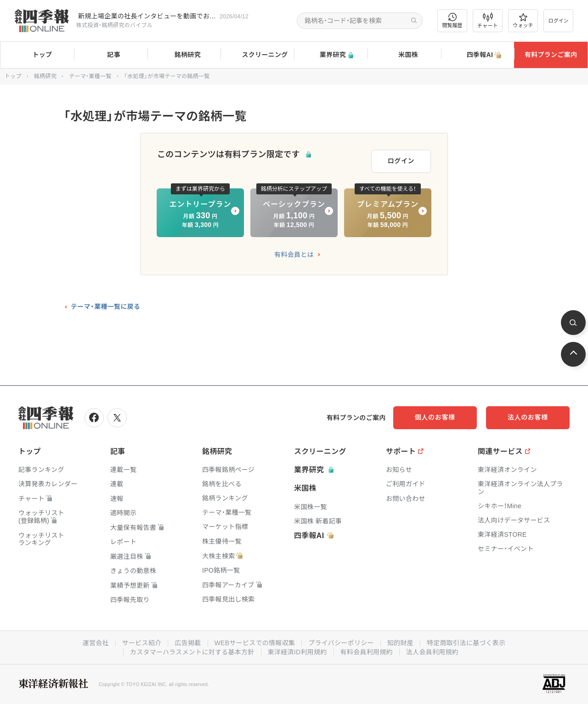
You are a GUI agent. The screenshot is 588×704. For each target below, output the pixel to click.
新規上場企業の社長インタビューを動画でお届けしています (147, 16)
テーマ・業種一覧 (90, 76)
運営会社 (95, 643)
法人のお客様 (528, 417)
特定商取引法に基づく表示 (466, 643)
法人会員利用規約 (432, 652)
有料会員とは (294, 255)
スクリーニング (257, 55)
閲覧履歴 (452, 20)
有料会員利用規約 (367, 652)
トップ (37, 55)
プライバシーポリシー (341, 643)
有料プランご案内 (551, 55)
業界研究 (331, 55)
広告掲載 (188, 643)
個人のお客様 (436, 417)
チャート (488, 21)
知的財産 (400, 643)
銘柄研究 (184, 55)
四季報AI (478, 55)
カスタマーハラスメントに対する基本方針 (192, 652)
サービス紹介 (141, 643)
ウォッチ (523, 21)
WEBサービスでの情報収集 (254, 643)
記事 (110, 55)
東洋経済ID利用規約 (297, 652)
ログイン (559, 21)
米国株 (404, 55)
